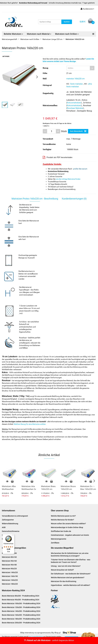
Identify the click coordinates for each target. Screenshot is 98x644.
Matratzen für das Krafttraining (64, 581)
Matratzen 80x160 (9, 557)
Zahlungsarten (8, 520)
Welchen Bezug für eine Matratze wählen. (30, 424)
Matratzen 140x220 (10, 572)
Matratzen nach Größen (67, 34)
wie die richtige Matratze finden (68, 179)
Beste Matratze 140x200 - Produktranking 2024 (21, 611)
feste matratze (76, 84)
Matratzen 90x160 (9, 561)
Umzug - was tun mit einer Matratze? (66, 566)
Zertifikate (55, 543)
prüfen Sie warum (80, 169)
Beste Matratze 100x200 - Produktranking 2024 (21, 603)
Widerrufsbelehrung (10, 524)
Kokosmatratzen (74, 103)
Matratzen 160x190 (10, 576)
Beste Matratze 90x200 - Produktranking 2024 (21, 600)
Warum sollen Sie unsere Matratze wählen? (68, 524)
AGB (4, 527)
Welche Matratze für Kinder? (62, 520)
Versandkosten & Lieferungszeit (15, 516)
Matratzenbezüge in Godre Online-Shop (67, 527)
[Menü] (13, 536)
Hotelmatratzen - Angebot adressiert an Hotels (70, 535)
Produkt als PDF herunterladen (58, 157)
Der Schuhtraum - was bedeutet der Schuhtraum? (71, 574)
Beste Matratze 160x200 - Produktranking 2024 (21, 615)
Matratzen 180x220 (10, 584)
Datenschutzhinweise (11, 531)
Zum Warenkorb (78, 131)
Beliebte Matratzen (13, 34)
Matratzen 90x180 (9, 565)
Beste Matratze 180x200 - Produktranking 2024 (21, 619)
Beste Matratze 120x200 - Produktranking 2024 (21, 607)
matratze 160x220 (74, 79)
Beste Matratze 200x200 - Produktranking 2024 (21, 623)
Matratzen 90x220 (9, 569)
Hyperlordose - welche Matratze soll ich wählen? (71, 585)
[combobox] (80, 68)
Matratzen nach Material (39, 34)
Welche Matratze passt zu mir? (63, 516)
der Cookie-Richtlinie (36, 637)
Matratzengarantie (59, 539)
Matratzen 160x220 (10, 580)
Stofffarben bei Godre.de (61, 531)
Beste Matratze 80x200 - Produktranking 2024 (21, 596)
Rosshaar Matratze (75, 108)
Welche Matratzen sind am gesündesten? (68, 578)
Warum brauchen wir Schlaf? (62, 570)
